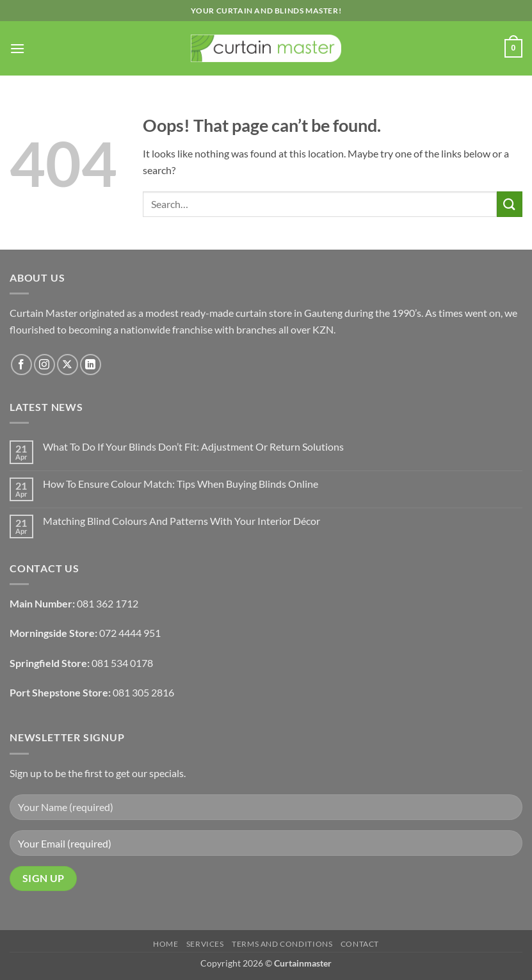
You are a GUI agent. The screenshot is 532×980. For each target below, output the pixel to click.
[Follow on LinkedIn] (91, 365)
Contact (360, 944)
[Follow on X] (68, 365)
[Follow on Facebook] (21, 365)
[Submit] (510, 204)
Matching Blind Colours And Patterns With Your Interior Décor (181, 521)
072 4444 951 (130, 633)
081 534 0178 (122, 663)
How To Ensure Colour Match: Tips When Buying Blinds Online (181, 484)
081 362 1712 (108, 603)
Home (165, 944)
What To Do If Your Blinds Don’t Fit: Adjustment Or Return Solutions (193, 446)
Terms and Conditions (282, 944)
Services (205, 944)
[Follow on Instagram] (44, 365)
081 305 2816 (143, 692)
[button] (17, 48)
